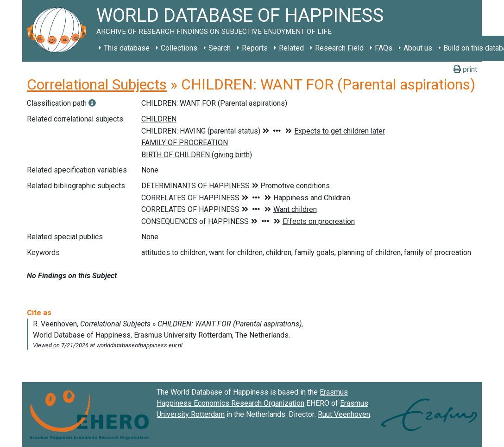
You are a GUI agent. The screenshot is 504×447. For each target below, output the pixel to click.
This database (127, 48)
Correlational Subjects (97, 84)
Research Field (339, 48)
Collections (179, 48)
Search (220, 48)
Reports (255, 48)
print (465, 69)
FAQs (384, 48)
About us (418, 48)
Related (291, 48)
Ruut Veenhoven (344, 414)
